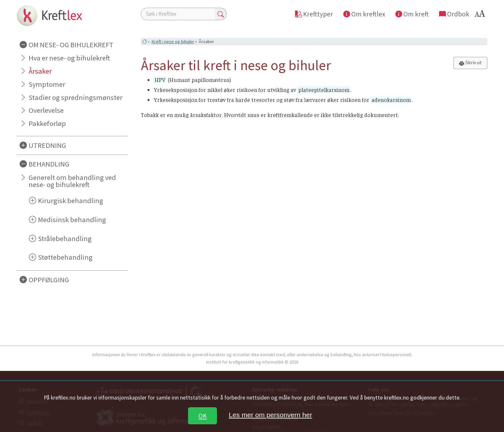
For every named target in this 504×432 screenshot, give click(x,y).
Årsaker (40, 71)
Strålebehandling (65, 239)
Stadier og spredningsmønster (76, 97)
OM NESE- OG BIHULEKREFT (71, 45)
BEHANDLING (49, 164)
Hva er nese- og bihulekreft (69, 58)
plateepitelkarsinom (324, 90)
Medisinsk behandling (72, 220)
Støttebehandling (65, 257)
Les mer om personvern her (270, 415)
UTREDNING (47, 145)
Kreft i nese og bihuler (173, 41)
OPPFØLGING (49, 280)
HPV (160, 80)
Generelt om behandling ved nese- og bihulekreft (72, 181)
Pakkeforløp (47, 123)
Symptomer (47, 84)
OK (203, 416)
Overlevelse (46, 110)
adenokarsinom (391, 100)
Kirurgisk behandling (71, 201)
